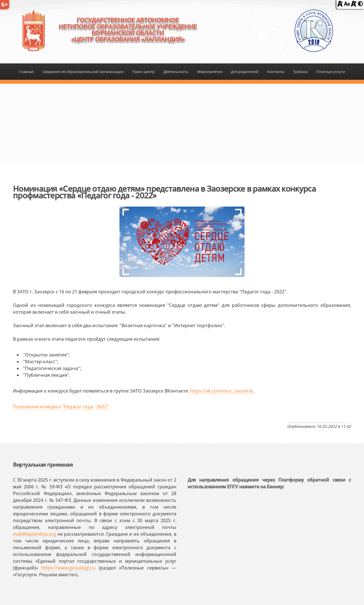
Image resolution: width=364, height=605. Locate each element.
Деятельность (176, 72)
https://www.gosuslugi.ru (68, 568)
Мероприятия (210, 72)
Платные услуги (331, 72)
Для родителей (245, 72)
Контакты (276, 72)
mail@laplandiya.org (35, 534)
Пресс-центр (143, 72)
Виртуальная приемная (43, 465)
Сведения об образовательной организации (83, 72)
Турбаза (300, 72)
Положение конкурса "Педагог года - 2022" (61, 407)
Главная (26, 72)
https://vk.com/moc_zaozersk (222, 391)
